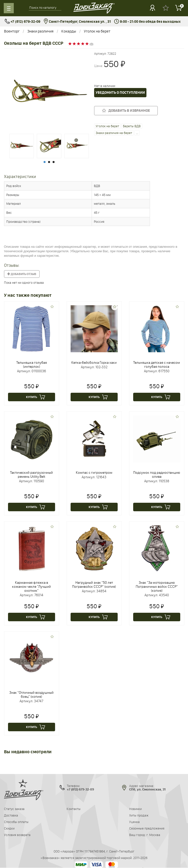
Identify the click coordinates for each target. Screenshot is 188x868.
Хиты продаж (139, 815)
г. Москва (153, 835)
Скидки (9, 828)
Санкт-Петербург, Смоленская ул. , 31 (77, 22)
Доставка (11, 815)
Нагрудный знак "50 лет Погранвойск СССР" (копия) (94, 584)
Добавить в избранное (126, 110)
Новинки (135, 809)
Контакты (74, 809)
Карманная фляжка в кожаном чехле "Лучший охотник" (31, 586)
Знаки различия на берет (114, 133)
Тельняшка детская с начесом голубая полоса (157, 364)
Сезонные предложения (147, 828)
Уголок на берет (97, 31)
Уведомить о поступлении (120, 93)
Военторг (12, 31)
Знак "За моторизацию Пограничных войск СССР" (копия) (157, 586)
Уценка (134, 822)
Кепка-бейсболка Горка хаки (94, 362)
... (137, 133)
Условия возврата (17, 835)
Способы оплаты (16, 822)
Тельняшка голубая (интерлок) (32, 364)
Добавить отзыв (22, 274)
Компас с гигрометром (94, 472)
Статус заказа (14, 809)
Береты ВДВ (132, 126)
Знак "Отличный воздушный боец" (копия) (31, 694)
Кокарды (69, 31)
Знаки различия (40, 31)
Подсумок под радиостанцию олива (157, 474)
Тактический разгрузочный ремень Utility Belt (31, 474)
